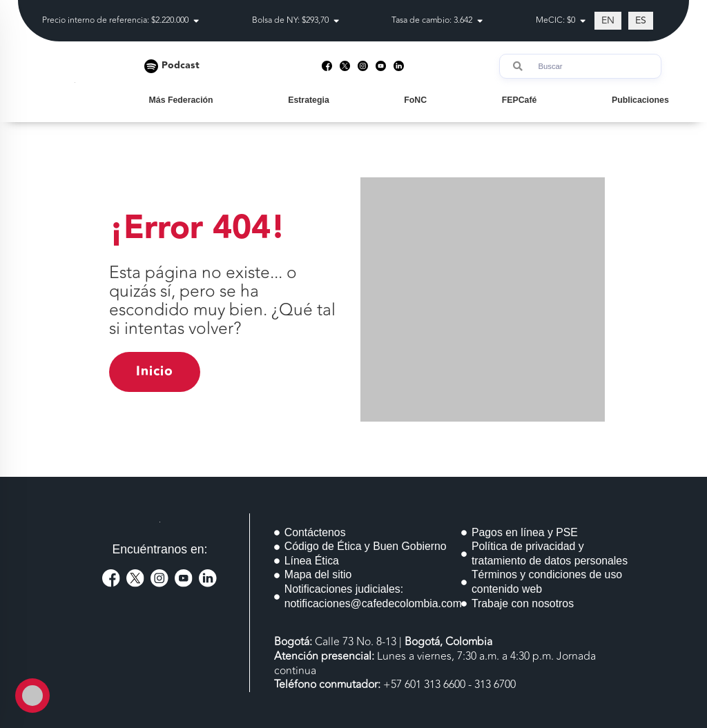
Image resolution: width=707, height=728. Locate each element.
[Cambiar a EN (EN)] (608, 21)
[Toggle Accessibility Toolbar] (32, 696)
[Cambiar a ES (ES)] (641, 21)
